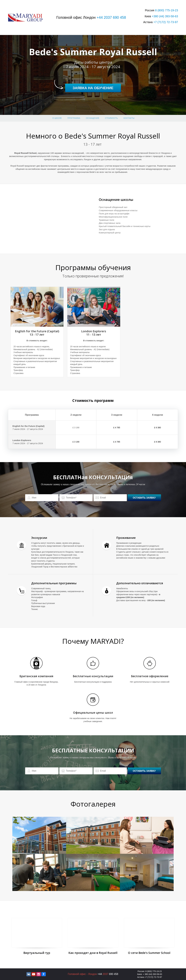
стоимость (111, 118)
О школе (57, 118)
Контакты (129, 118)
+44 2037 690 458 (111, 17)
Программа (74, 118)
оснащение (93, 118)
